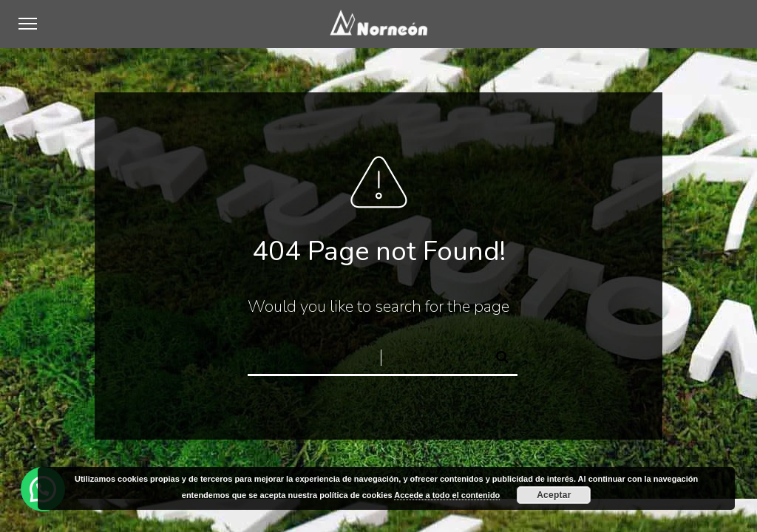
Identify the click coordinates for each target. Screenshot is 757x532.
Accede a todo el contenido (447, 495)
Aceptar (554, 495)
